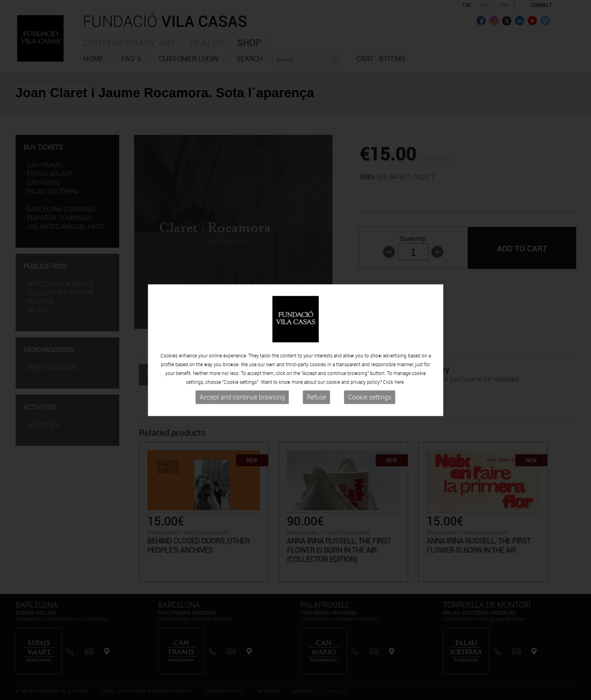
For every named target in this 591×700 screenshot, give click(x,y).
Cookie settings (370, 397)
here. (400, 382)
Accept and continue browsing (242, 397)
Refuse (317, 397)
